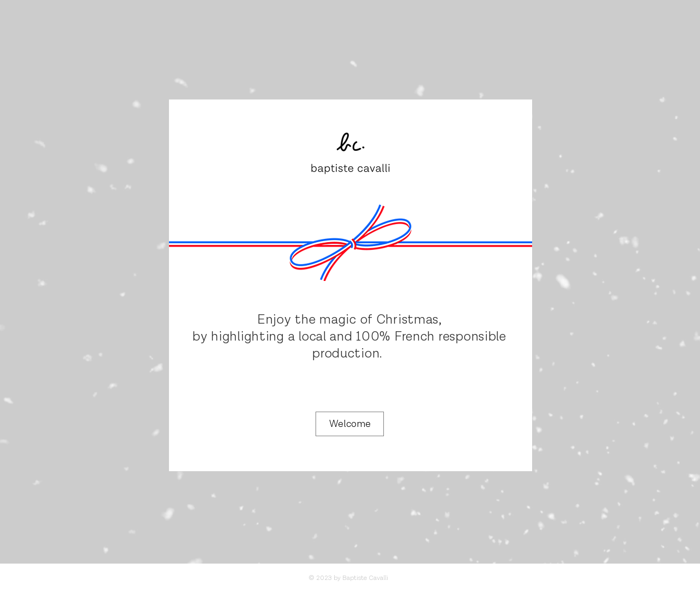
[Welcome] (350, 424)
